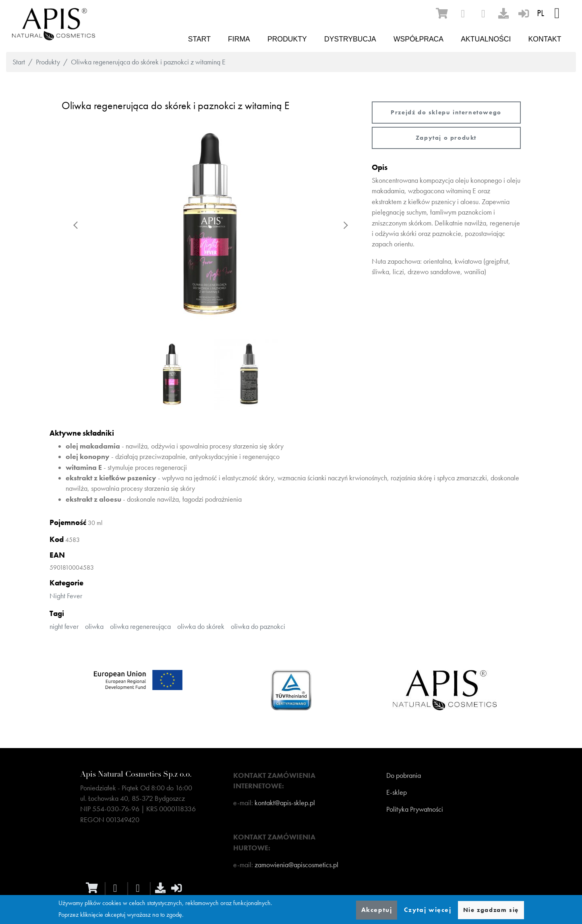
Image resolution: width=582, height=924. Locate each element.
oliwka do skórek (201, 626)
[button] (211, 225)
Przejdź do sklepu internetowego (446, 112)
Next (345, 225)
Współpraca (418, 39)
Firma (239, 39)
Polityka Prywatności (415, 809)
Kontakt (545, 39)
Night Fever (66, 596)
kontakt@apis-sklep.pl (285, 803)
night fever (64, 626)
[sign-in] (524, 13)
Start (199, 39)
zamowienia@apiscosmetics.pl (296, 865)
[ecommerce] (442, 13)
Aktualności (486, 39)
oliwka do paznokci (258, 626)
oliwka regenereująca (140, 626)
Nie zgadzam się (491, 910)
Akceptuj (377, 910)
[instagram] (483, 14)
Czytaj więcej (428, 910)
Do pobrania (404, 775)
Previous (76, 225)
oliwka (94, 626)
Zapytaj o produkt (446, 138)
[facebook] (463, 14)
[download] (503, 13)
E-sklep (397, 792)
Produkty (287, 39)
